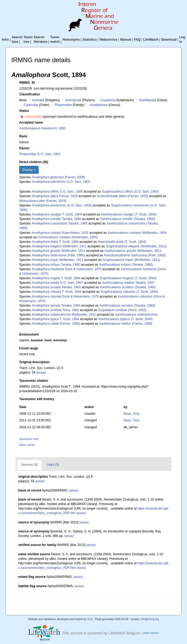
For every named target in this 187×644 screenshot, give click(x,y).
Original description (34, 362)
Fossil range (29, 348)
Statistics (90, 40)
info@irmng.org (150, 619)
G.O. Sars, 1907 (57, 283)
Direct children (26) (34, 162)
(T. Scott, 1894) (122, 242)
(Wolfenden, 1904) (68, 237)
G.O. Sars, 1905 (61, 182)
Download (169, 40)
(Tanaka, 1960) (128, 219)
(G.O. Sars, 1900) (62, 205)
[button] (22, 117)
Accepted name (31, 122)
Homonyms (71, 40)
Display (29, 170)
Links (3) (53, 465)
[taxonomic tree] (29, 439)
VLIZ (90, 619)
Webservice (109, 40)
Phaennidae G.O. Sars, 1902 (40, 154)
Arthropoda (73, 100)
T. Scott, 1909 (57, 214)
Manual (126, 40)
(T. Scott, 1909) (129, 214)
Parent (24, 148)
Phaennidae (63, 105)
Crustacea (107, 100)
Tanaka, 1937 (128, 283)
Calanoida (31, 105)
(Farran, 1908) (58, 177)
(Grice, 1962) (122, 310)
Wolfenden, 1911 (59, 246)
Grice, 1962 (55, 310)
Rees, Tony (132, 414)
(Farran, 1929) (122, 196)
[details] (41, 373)
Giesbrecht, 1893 (42, 128)
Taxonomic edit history (36, 399)
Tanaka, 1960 (56, 219)
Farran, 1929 (54, 196)
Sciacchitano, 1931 (60, 233)
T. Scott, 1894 (55, 242)
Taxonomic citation (34, 381)
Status (24, 111)
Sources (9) (29, 465)
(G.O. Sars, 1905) (130, 192)
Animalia (38, 100)
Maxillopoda (148, 100)
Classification (30, 94)
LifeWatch (151, 40)
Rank (23, 136)
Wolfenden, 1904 (137, 233)
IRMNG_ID (27, 83)
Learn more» (150, 633)
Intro (5, 40)
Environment (29, 334)
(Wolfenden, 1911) (136, 246)
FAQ (137, 40)
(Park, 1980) (58, 255)
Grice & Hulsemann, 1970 (66, 269)
